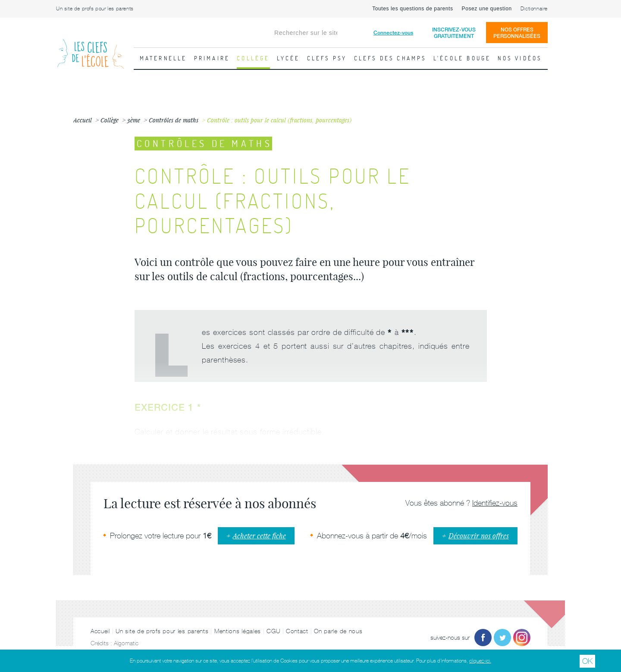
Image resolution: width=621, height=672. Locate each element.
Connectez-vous (393, 33)
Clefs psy (327, 58)
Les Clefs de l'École (91, 47)
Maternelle (163, 58)
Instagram (522, 638)
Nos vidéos (520, 58)
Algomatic (126, 643)
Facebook (483, 638)
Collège (253, 58)
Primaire (212, 58)
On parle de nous (338, 631)
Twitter (502, 638)
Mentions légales (238, 631)
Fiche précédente (11, 205)
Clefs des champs (390, 58)
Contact (297, 631)
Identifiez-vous (495, 503)
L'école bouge (462, 58)
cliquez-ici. (480, 661)
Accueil (100, 631)
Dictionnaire (534, 9)
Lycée (289, 58)
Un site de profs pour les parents (95, 9)
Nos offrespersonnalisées (517, 33)
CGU (273, 631)
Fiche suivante (610, 205)
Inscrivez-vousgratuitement (454, 33)
